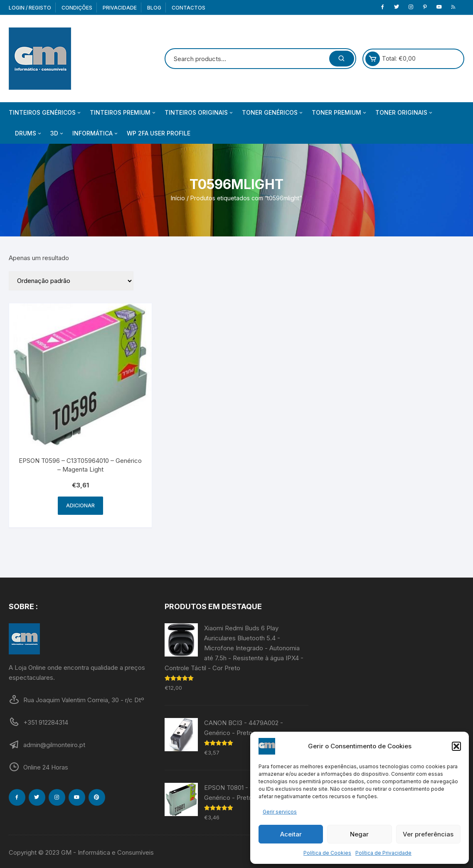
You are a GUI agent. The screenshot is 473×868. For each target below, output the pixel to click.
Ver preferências (428, 834)
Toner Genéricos (273, 113)
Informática (96, 133)
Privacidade (120, 8)
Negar (359, 834)
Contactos (188, 8)
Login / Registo (30, 8)
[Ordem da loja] (71, 281)
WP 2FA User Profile (159, 133)
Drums (29, 133)
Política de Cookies (327, 853)
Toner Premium (340, 113)
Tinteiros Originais (199, 113)
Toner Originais (404, 113)
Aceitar (291, 834)
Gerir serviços (280, 812)
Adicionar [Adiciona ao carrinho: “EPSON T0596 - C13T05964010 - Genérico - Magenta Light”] (80, 505)
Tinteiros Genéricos (45, 113)
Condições (77, 8)
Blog (154, 8)
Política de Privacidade (383, 853)
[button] (456, 746)
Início (178, 198)
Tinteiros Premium (123, 113)
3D (57, 133)
